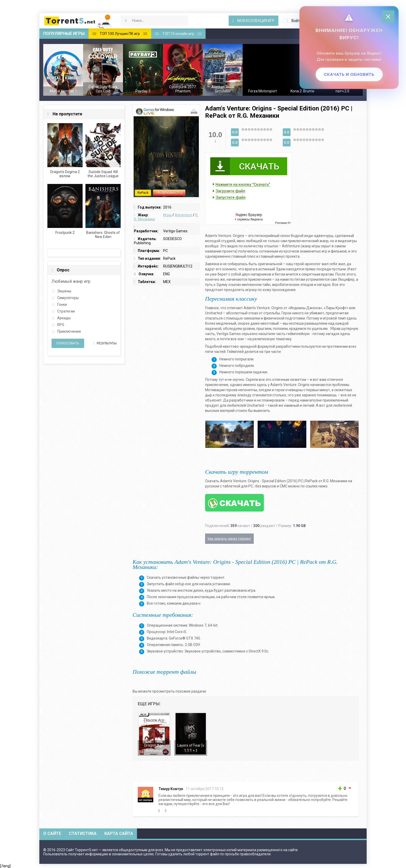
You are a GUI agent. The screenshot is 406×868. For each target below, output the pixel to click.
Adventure (183, 215)
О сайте (52, 833)
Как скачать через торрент (229, 539)
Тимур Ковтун (171, 789)
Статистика (83, 833)
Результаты (105, 343)
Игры (167, 215)
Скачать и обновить (349, 76)
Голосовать (68, 343)
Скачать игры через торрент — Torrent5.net (78, 21)
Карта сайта (119, 833)
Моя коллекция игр (253, 21)
